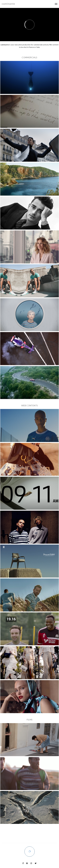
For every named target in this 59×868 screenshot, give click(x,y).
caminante (8, 4)
